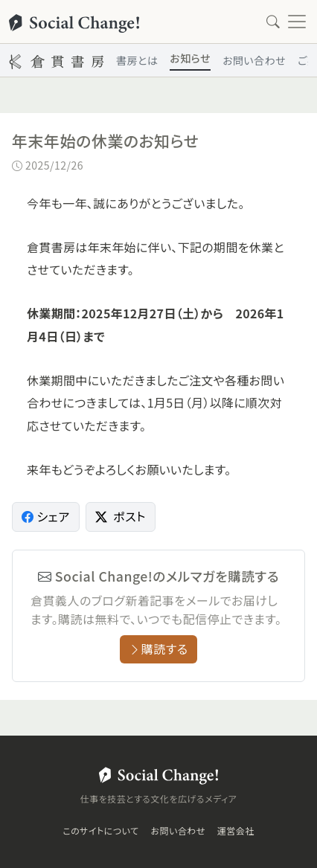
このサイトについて (100, 830)
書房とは (137, 60)
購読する (158, 649)
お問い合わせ (254, 60)
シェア (46, 516)
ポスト (121, 516)
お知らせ (190, 58)
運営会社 (236, 830)
